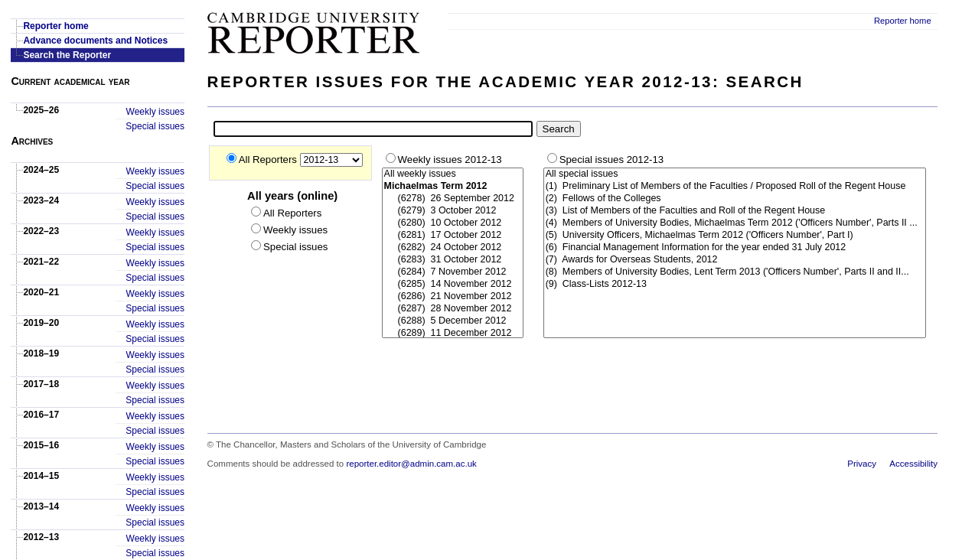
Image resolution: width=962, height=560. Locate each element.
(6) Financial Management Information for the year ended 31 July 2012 (735, 248)
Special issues (155, 126)
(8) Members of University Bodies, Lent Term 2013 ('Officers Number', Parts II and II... (735, 272)
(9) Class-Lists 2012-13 (735, 285)
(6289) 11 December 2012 (453, 334)
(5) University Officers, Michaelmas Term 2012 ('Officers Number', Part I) (735, 236)
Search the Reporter (67, 55)
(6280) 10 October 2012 (453, 223)
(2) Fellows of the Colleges (735, 199)
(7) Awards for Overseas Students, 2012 (735, 260)
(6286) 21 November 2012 (453, 297)
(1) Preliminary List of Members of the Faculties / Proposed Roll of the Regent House (735, 187)
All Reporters (269, 160)
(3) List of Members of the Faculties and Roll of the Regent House (735, 211)
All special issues (735, 174)
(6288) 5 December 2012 (453, 321)
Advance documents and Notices (95, 41)
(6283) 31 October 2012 (453, 260)
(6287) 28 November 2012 (453, 309)
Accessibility (913, 464)
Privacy (862, 464)
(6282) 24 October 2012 (453, 248)
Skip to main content (897, 5)
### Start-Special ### (735, 230)
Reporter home (903, 21)
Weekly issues (155, 112)
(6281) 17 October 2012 (453, 236)
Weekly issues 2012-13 (450, 160)
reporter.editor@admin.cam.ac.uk (411, 464)
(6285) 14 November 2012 (453, 285)
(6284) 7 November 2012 (453, 272)
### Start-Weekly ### (453, 253)
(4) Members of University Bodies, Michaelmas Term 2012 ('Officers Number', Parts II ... (735, 223)
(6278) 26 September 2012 (453, 199)
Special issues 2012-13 (611, 160)
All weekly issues (453, 174)
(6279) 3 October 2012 (453, 211)
